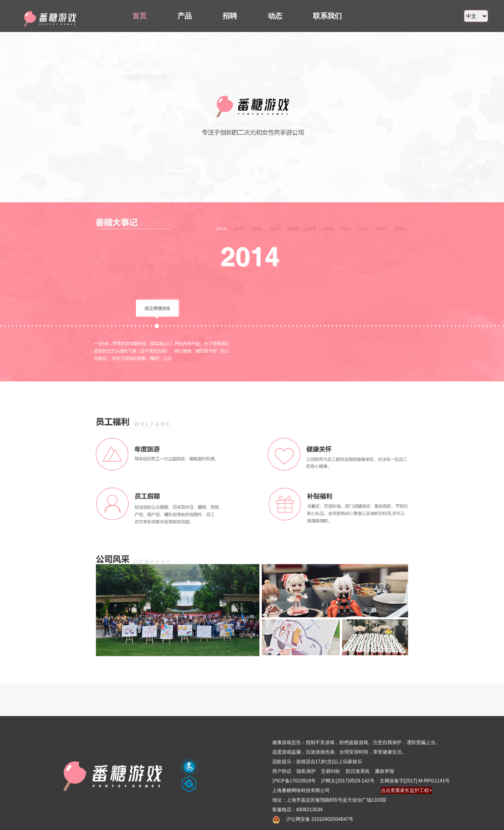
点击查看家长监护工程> (406, 790)
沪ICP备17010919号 (294, 781)
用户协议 (282, 771)
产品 (185, 16)
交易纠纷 (331, 771)
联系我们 (327, 16)
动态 (275, 16)
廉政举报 (384, 771)
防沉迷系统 (358, 771)
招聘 (230, 16)
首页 (139, 16)
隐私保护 (306, 771)
